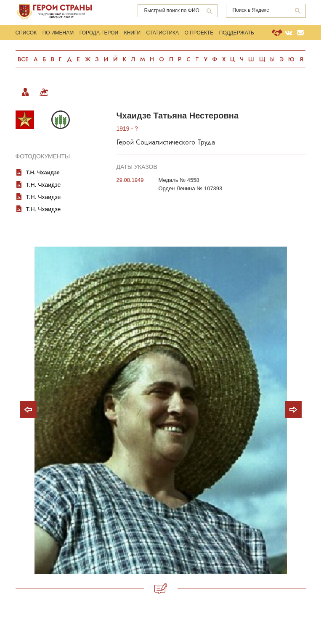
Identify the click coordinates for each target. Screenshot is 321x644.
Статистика (163, 33)
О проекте (200, 33)
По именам (58, 33)
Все (23, 61)
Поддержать (238, 33)
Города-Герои (99, 33)
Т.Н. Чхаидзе (43, 173)
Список (26, 33)
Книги (133, 33)
